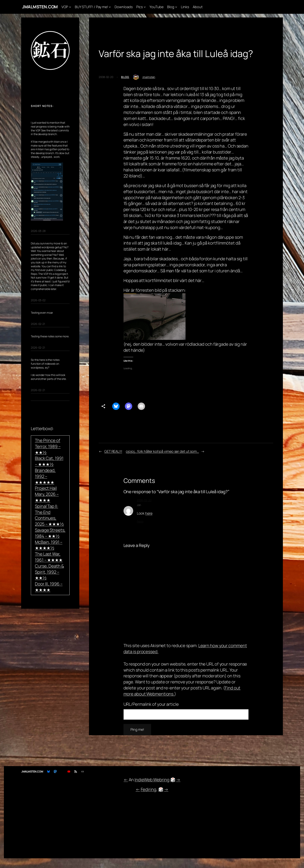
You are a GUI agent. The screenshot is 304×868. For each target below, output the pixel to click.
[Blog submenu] (176, 7)
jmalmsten (149, 77)
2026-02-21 (38, 324)
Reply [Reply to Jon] (140, 521)
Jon (139, 505)
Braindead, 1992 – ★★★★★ (45, 476)
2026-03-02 (38, 300)
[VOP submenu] (70, 7)
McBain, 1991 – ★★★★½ (49, 545)
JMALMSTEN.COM (40, 7)
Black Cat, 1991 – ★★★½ (49, 461)
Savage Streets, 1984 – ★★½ (50, 533)
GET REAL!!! (113, 451)
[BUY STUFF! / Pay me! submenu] (110, 7)
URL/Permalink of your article (151, 704)
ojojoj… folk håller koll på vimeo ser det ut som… (162, 451)
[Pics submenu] (145, 7)
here (149, 513)
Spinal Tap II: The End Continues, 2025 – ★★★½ (49, 515)
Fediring (149, 789)
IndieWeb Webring (152, 780)
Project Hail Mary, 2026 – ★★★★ (47, 494)
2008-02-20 (144, 500)
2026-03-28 (38, 231)
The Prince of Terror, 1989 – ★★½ (48, 446)
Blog (125, 77)
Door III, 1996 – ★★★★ (49, 587)
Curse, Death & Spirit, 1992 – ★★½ (49, 572)
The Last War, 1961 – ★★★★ (49, 557)
